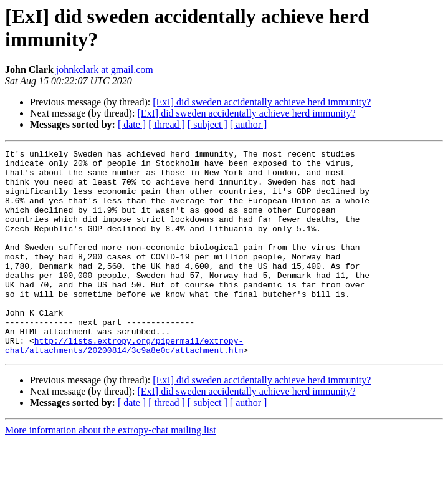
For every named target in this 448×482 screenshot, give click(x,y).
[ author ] (249, 124)
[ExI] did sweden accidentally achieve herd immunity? (262, 102)
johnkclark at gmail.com (105, 70)
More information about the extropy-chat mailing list (111, 471)
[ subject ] (207, 124)
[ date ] (132, 124)
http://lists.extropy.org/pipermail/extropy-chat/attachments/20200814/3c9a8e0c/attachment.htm (124, 385)
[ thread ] (167, 124)
